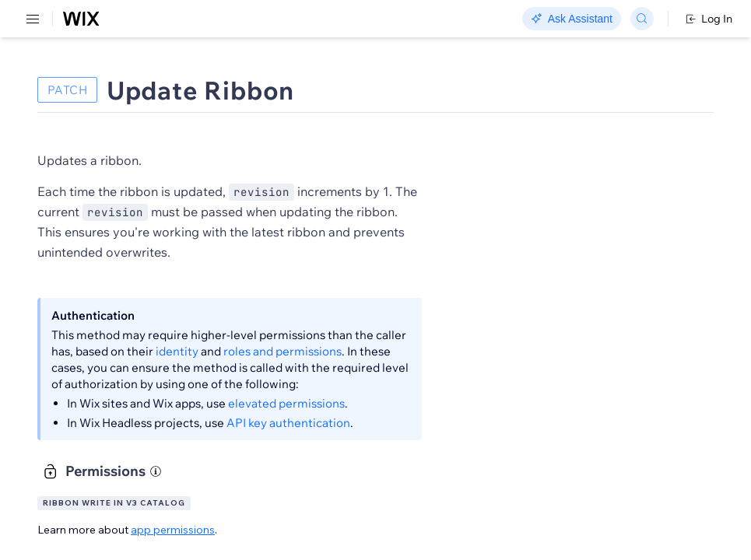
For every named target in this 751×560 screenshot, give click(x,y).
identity (177, 351)
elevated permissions (286, 403)
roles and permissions (283, 351)
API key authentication (288, 423)
